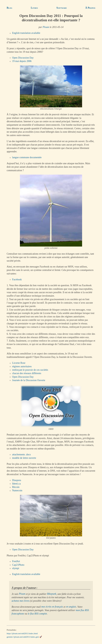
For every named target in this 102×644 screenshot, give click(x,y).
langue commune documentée (27, 158)
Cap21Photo (18, 565)
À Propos (90, 8)
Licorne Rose (19, 363)
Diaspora (17, 480)
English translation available (26, 33)
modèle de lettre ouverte (24, 458)
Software (62, 8)
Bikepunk (52, 594)
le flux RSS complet (37, 614)
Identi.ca (16, 484)
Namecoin (17, 491)
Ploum (46, 27)
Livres (34, 8)
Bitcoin (16, 487)
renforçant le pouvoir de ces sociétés (30, 370)
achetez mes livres (21, 601)
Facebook (17, 279)
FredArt (16, 561)
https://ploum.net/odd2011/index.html (22, 633)
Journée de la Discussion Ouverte (29, 380)
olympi (16, 568)
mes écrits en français (52, 607)
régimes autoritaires (22, 366)
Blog (9, 8)
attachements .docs (21, 454)
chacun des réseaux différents (27, 373)
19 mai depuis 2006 (22, 61)
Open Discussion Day (23, 58)
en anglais (71, 607)
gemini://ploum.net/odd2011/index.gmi (23, 637)
